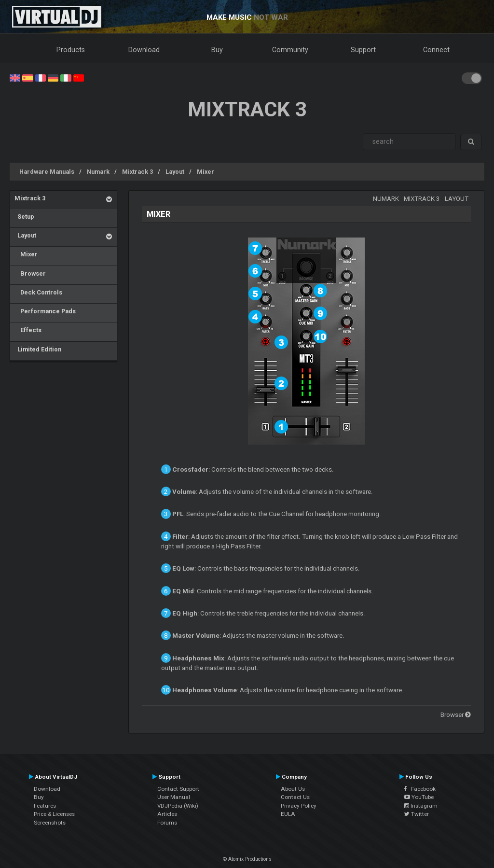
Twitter (417, 814)
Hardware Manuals (47, 172)
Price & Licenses (54, 814)
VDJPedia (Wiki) (178, 806)
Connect (436, 50)
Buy (217, 50)
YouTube (419, 797)
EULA (288, 814)
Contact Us (295, 797)
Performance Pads (45, 311)
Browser (30, 273)
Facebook (420, 789)
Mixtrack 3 (137, 172)
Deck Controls (38, 292)
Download (144, 50)
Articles (167, 814)
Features (45, 806)
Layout (175, 172)
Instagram (421, 806)
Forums (167, 823)
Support (363, 50)
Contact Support (178, 789)
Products (71, 50)
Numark (98, 172)
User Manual (174, 797)
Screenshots (50, 823)
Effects (28, 330)
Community (290, 50)
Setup (24, 217)
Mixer (206, 172)
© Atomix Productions (247, 859)
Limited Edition (38, 349)
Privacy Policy (299, 806)
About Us (293, 789)
